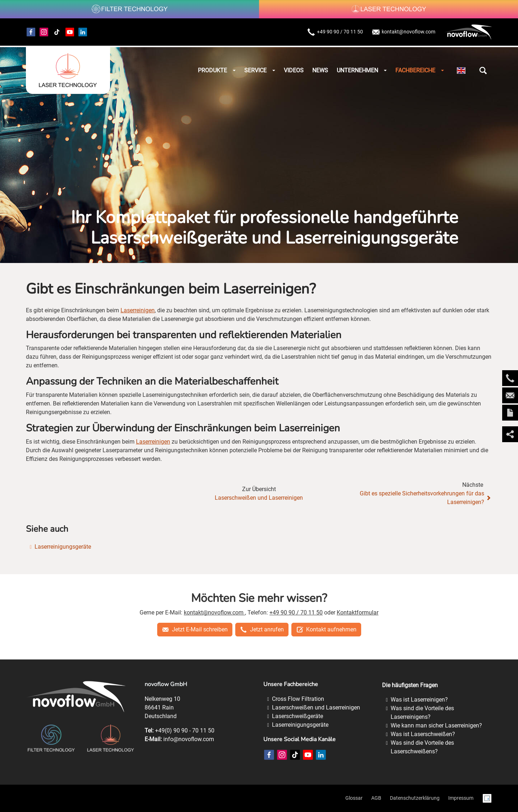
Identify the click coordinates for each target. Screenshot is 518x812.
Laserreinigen (138, 310)
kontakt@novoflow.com (403, 32)
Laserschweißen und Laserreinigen (259, 498)
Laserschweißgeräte (297, 716)
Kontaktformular (358, 613)
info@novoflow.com (189, 739)
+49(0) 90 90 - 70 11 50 (185, 731)
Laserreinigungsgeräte (63, 547)
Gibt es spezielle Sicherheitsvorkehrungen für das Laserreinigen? (426, 498)
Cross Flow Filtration (298, 699)
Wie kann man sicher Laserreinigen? (436, 725)
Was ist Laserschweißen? (423, 734)
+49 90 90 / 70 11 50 (335, 32)
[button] (483, 71)
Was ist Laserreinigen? (419, 700)
